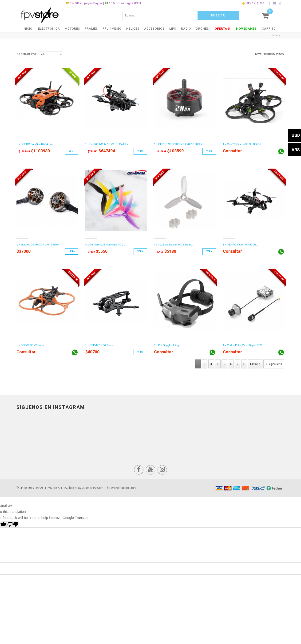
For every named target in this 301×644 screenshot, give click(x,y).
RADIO (186, 29)
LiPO (173, 29)
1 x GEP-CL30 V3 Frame (31, 345)
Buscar (218, 16)
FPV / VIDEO (112, 29)
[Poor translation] (13, 524)
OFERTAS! (223, 29)
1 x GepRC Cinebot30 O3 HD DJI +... (244, 144)
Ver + (72, 151)
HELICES (133, 29)
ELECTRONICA (49, 29)
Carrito (269, 29)
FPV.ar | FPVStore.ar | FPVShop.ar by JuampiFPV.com (69, 488)
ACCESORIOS (154, 29)
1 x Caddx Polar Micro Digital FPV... (243, 345)
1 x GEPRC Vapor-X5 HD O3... (241, 245)
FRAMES (91, 29)
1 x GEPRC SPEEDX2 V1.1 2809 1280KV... (179, 144)
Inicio (28, 29)
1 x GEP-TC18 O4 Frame (100, 345)
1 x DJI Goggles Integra (168, 345)
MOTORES (72, 29)
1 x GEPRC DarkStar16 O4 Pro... (36, 144)
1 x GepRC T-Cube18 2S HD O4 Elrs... (108, 144)
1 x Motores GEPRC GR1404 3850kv (38, 245)
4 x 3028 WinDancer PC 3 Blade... (174, 245)
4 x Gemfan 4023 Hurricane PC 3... (106, 245)
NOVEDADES (246, 29)
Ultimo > (255, 364)
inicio (274, 35)
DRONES (202, 29)
